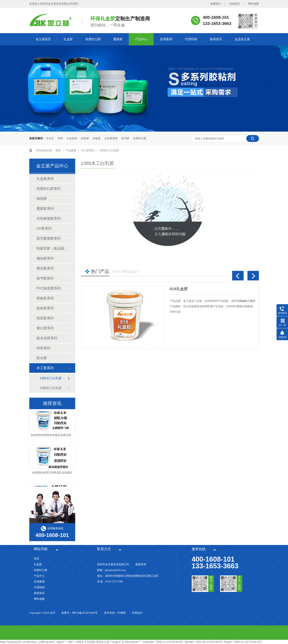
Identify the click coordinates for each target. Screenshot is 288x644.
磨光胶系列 (45, 268)
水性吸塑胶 (111, 138)
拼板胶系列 (45, 298)
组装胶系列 (45, 318)
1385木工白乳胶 (109, 150)
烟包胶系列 (45, 258)
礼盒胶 (68, 39)
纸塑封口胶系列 (49, 189)
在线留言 (235, 4)
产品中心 (141, 39)
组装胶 (85, 138)
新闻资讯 (216, 39)
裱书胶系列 (45, 278)
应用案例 (166, 39)
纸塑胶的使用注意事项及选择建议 (52, 473)
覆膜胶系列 (45, 209)
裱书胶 (125, 138)
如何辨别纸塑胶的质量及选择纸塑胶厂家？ (56, 435)
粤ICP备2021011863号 (85, 613)
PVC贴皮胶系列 (49, 288)
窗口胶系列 (45, 328)
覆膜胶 (118, 39)
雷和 (60, 138)
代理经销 (191, 39)
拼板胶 (97, 138)
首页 (58, 150)
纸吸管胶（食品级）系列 (52, 248)
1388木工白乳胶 (51, 388)
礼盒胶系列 (45, 179)
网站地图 (254, 4)
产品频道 (71, 150)
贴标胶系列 (45, 308)
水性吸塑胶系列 (49, 219)
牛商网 (122, 613)
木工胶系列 (88, 150)
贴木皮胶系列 (47, 338)
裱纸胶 (42, 199)
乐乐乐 (50, 138)
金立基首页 (43, 39)
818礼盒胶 (179, 289)
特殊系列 (43, 348)
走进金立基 (242, 39)
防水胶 (42, 358)
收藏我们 (216, 4)
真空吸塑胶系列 (49, 238)
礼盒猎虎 (72, 138)
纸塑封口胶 (93, 39)
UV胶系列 (44, 229)
